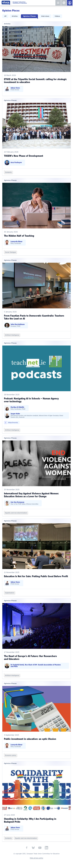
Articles (15, 16)
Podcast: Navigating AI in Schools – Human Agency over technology (31, 400)
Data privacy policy (36, 858)
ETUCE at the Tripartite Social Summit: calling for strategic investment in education (35, 81)
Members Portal (70, 3)
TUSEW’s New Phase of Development (24, 156)
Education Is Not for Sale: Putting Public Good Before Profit (36, 576)
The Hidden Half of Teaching (19, 236)
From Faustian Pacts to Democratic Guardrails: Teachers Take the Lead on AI (34, 317)
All (5, 16)
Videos (57, 16)
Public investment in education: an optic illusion (30, 739)
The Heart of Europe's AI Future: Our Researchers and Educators (30, 658)
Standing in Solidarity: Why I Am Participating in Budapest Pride (30, 820)
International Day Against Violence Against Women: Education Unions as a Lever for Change (31, 495)
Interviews (45, 16)
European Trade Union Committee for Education (28, 3)
